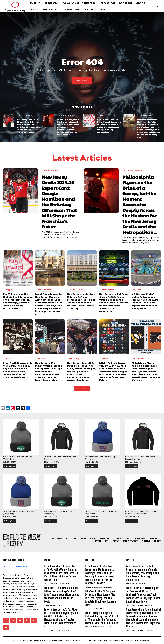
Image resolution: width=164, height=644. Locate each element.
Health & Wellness (77, 290)
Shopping (102, 115)
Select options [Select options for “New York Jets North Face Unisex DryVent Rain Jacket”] (50, 466)
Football (105, 359)
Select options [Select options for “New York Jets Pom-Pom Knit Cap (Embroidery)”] (10, 466)
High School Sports (135, 605)
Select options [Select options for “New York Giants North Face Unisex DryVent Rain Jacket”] (132, 466)
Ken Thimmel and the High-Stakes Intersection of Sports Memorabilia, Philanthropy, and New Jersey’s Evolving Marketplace (109, 126)
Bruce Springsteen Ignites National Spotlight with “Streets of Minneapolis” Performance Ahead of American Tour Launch (102, 618)
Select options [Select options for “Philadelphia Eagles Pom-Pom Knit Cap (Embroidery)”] (91, 521)
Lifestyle (137, 290)
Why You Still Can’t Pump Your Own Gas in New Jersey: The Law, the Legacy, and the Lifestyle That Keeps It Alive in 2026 (101, 598)
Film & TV (41, 359)
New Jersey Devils (25, 115)
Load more (82, 388)
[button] (158, 6)
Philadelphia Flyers (66, 115)
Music (7, 359)
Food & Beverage (145, 115)
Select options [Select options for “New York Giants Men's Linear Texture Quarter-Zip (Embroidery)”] (132, 521)
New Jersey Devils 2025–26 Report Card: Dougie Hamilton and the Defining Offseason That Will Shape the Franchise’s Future (29, 126)
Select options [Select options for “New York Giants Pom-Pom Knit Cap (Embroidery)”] (91, 466)
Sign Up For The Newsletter (16, 566)
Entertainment (107, 290)
